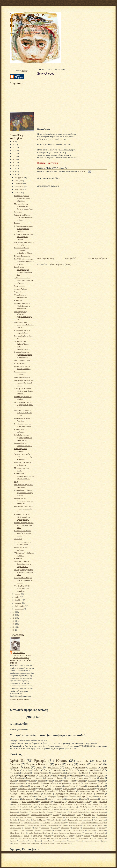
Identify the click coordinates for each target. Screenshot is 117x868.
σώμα (66, 781)
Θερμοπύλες (19, 292)
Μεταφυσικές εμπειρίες (89, 791)
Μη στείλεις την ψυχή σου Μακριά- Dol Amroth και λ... (24, 383)
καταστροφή (83, 778)
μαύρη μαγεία (37, 836)
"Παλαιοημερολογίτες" (76, 802)
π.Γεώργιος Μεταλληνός (29, 838)
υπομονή (81, 781)
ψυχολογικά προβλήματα (31, 843)
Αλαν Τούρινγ (100, 807)
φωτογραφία (77, 775)
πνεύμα (32, 781)
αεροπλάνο (30, 796)
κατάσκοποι (89, 833)
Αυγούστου (19, 190)
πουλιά (84, 799)
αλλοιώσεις (65, 828)
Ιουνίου (18, 594)
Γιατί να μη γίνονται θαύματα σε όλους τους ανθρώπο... (24, 198)
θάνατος (62, 761)
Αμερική (101, 789)
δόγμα (71, 796)
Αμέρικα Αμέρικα (21, 289)
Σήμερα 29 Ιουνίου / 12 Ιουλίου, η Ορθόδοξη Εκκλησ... (23, 413)
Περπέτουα (64, 783)
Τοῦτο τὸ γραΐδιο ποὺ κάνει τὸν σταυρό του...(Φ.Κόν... (24, 217)
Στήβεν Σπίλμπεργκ (49, 825)
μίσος (102, 778)
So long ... (18, 212)
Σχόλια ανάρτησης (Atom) (60, 264)
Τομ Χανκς (87, 794)
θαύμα (27, 767)
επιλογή (101, 770)
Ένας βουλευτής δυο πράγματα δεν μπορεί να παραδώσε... (23, 355)
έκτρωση (28, 828)
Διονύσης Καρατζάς (38, 812)
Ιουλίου (18, 193)
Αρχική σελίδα (71, 258)
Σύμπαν (29, 778)
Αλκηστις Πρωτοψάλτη (86, 789)
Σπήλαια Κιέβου (33, 825)
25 (14, 145)
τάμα (32, 841)
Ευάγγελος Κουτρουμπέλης (40, 815)
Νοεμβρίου (19, 181)
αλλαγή (55, 828)
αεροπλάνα (45, 828)
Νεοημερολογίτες (87, 817)
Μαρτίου (18, 603)
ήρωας (38, 778)
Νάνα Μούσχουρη (72, 817)
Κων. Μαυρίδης (90, 815)
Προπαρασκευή (15, 823)
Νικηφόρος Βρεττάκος (37, 764)
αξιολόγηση (49, 796)
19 (14, 163)
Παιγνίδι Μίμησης (39, 820)
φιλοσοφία (92, 781)
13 (14, 615)
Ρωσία (68, 767)
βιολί (23, 830)
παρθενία (22, 781)
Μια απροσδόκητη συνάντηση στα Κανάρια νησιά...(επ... (23, 206)
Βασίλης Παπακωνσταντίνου (21, 791)
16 (14, 172)
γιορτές (39, 830)
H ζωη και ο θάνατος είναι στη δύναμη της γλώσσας (24, 237)
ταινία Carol (48, 841)
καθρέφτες (71, 778)
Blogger (24, 71)
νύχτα (71, 836)
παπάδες (58, 770)
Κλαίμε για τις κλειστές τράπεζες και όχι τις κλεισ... (23, 533)
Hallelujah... (19, 300)
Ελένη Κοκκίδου (16, 778)
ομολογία (60, 799)
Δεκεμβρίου (19, 178)
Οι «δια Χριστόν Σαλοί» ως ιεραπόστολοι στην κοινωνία (23, 493)
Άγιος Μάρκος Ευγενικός (95, 776)
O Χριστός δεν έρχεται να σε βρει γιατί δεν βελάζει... (24, 229)
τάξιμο (38, 841)
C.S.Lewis (104, 802)
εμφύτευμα (81, 796)
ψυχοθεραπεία (58, 773)
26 (14, 141)
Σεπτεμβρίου (20, 187)
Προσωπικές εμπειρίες (31, 823)
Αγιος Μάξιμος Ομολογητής (48, 807)
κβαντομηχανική (29, 799)
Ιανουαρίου (19, 609)
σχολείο (58, 781)
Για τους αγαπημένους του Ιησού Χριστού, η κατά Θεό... (24, 525)
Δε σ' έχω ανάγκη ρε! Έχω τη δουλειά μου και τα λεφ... (24, 572)
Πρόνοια (48, 794)
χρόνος (37, 770)
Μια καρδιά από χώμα (22, 360)
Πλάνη (85, 773)
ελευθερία (93, 767)
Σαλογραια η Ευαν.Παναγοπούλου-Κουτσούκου (22, 655)
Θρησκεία (15, 764)
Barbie (95, 802)
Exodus (17, 223)
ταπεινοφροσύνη (61, 841)
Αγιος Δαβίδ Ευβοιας (27, 807)
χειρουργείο (89, 841)
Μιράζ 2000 (71, 770)
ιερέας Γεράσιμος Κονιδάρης (40, 833)
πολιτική (25, 773)
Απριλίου (18, 600)
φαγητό (65, 775)
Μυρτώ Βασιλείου (57, 817)
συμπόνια (13, 841)
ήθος (36, 828)
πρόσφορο (94, 799)
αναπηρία (76, 828)
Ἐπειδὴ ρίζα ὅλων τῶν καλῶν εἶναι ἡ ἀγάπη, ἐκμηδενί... (24, 391)
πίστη (70, 764)
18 (14, 166)
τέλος (55, 775)
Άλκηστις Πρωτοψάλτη (27, 789)
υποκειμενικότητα (40, 773)
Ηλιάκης (56, 815)
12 (14, 618)
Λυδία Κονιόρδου (42, 817)
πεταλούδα (44, 838)
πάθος (47, 786)
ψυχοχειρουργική (48, 843)
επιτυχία (13, 775)
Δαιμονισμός (73, 773)
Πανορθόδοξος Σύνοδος (57, 820)
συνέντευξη (83, 761)
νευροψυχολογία (60, 836)
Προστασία (76, 783)
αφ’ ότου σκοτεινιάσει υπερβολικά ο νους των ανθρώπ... (24, 280)
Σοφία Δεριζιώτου (91, 783)
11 (14, 621)
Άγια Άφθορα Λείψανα (49, 804)
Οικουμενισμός (87, 770)
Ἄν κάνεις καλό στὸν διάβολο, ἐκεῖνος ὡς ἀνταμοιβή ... (23, 457)
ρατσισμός (42, 781)
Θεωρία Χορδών (68, 815)
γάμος (58, 764)
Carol (14, 804)
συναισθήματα (70, 786)
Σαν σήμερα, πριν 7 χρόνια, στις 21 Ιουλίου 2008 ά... (24, 325)
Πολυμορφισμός (99, 820)
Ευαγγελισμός (19, 286)
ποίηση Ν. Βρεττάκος (58, 838)
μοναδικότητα (36, 786)
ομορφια (87, 836)
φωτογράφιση (59, 802)
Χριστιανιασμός (89, 825)
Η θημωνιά (18, 558)
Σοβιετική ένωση (60, 823)
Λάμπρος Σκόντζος (50, 783)
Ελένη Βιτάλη (61, 812)
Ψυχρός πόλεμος (15, 828)
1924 (88, 802)
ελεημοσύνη (14, 786)
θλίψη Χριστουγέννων (17, 833)
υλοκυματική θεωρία (30, 802)
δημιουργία (61, 796)
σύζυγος (82, 786)
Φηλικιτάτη (100, 794)
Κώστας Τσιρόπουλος (25, 817)
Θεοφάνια (21, 783)
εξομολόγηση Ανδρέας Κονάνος (74, 830)
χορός (97, 841)
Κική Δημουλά (33, 783)
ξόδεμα (78, 836)
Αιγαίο (57, 789)
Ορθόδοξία (13, 820)
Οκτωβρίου (19, 184)
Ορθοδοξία (17, 761)
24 (14, 148)
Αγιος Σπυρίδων (45, 789)
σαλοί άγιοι (83, 838)
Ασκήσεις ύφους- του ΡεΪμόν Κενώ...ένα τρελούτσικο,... (22, 306)
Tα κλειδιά (18, 539)
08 (14, 630)
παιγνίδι (13, 781)
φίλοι (80, 841)
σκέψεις (102, 838)
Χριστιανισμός (98, 773)
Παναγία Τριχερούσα (22, 256)
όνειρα (12, 789)
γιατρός (31, 830)
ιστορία (104, 767)
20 (14, 160)
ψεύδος (102, 781)
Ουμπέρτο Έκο (25, 820)
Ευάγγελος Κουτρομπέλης (19, 815)
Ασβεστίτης (73, 809)
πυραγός (104, 799)
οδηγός (51, 799)
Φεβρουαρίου (20, 606)
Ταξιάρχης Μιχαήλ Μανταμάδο (67, 794)
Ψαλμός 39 (101, 825)
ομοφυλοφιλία (73, 799)
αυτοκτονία (80, 767)
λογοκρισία (101, 833)
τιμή (73, 781)
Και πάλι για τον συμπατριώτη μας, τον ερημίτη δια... (24, 501)
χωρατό (105, 841)
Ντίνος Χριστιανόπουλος (31, 794)
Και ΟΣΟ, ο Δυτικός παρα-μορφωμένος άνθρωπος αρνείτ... (24, 261)
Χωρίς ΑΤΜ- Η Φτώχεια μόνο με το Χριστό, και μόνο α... (24, 580)
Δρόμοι (51, 812)
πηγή (16, 482)
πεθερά (32, 775)
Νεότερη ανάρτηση (45, 258)
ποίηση (83, 764)
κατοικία (16, 799)
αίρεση (16, 770)
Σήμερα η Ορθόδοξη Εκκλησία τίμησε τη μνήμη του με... (23, 564)
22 (14, 154)
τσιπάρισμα (92, 786)
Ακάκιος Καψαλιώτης (69, 807)
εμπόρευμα (48, 830)
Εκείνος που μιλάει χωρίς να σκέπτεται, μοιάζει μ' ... (23, 509)
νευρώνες (14, 773)
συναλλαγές (23, 841)
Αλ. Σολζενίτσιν (86, 807)
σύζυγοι (15, 802)
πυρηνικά (72, 838)
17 (14, 169)
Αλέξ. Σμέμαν (68, 789)
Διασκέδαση (24, 812)
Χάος (103, 783)
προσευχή (97, 764)
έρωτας (47, 770)
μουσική (41, 799)
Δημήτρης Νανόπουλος (46, 791)
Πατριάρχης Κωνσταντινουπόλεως (79, 820)
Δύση (12, 783)
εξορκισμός (49, 778)
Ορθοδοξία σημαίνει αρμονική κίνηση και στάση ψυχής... (23, 437)
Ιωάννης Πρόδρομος (67, 791)
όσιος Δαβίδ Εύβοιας (64, 843)
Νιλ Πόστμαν (100, 817)
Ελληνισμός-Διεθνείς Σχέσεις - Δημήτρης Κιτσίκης (87, 812)
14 (14, 612)
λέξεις (94, 778)
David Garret (24, 804)
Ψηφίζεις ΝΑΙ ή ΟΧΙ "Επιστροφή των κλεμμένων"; (22, 588)
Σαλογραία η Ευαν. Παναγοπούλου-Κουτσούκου (28, 20)
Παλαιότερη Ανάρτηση (98, 258)
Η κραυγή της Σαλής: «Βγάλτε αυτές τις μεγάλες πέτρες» (22, 517)
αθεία (39, 796)
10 (14, 624)
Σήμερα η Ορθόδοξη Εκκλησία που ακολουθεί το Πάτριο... (24, 250)
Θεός (99, 761)
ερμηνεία (102, 830)
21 (14, 156)
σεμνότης (93, 838)
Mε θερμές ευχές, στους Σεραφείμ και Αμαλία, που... (23, 405)
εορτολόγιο (92, 830)
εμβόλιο (14, 767)
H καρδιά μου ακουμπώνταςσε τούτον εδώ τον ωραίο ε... (24, 476)
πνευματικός (44, 775)
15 (14, 175)
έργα (20, 796)
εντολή (57, 830)
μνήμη (23, 775)
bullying (35, 804)
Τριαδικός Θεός (74, 825)
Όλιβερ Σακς (80, 804)
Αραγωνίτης (14, 809)
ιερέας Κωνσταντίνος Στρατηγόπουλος (67, 833)
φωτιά (102, 786)
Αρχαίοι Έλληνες (60, 809)
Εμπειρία (40, 761)
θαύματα (60, 778)
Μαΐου (17, 597)
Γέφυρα (83, 809)
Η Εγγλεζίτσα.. (20, 363)
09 (14, 627)
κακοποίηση (103, 796)
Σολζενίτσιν (73, 823)
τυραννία (72, 841)
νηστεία (26, 770)
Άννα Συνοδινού (66, 804)
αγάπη (39, 767)
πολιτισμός (57, 786)
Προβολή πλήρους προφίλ (19, 699)
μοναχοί (48, 836)
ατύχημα (102, 828)
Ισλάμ (79, 815)
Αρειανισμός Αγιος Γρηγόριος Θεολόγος (36, 809)
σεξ (50, 781)
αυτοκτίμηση (14, 830)
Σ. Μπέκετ (46, 823)
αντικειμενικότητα (89, 828)
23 (14, 151)
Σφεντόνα (62, 825)
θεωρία (25, 786)
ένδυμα (12, 796)
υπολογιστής (46, 802)
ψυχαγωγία (16, 843)
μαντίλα (26, 836)
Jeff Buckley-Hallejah (22, 377)
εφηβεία (92, 796)
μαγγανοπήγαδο (15, 836)
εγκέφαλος (54, 767)
